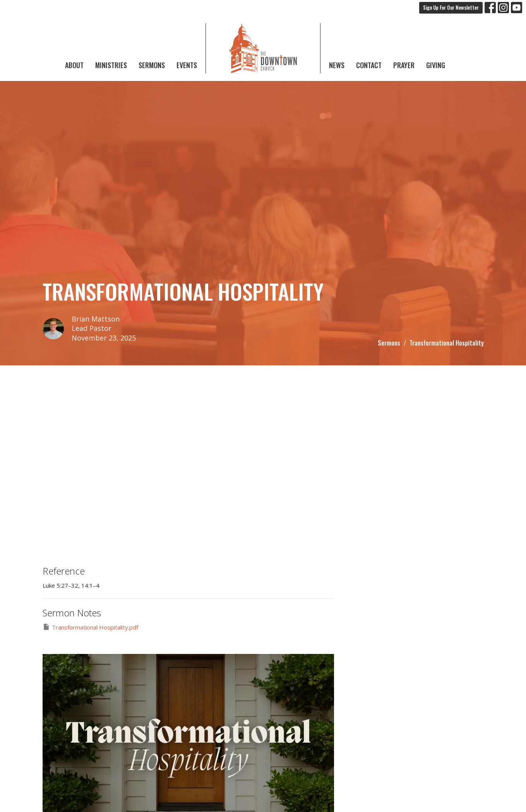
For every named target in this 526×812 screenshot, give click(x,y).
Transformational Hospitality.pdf (90, 627)
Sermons (152, 65)
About (74, 65)
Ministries (111, 65)
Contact (369, 65)
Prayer (404, 65)
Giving (436, 65)
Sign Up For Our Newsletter (451, 7)
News (337, 65)
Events (187, 65)
